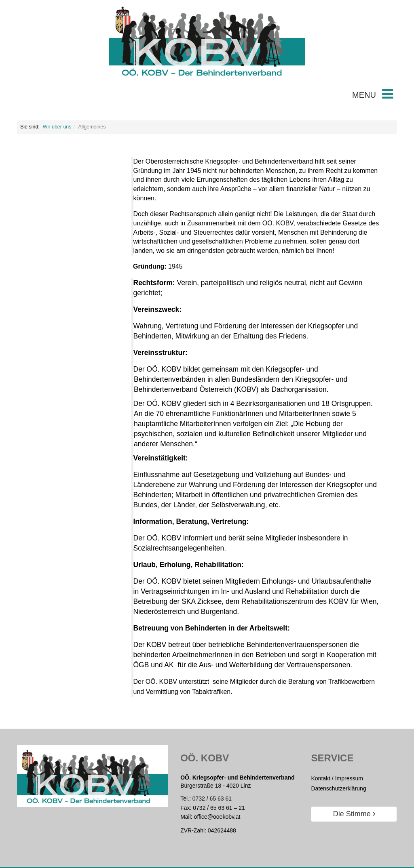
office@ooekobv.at (217, 817)
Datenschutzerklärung (338, 788)
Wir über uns (57, 127)
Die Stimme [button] (354, 814)
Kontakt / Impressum (337, 778)
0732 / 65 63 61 (212, 799)
